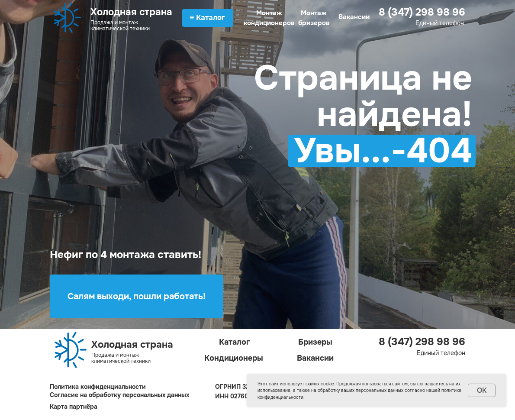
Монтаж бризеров (314, 18)
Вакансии (354, 17)
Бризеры (315, 342)
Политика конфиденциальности (98, 387)
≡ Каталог (208, 18)
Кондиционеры (234, 358)
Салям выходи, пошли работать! (137, 296)
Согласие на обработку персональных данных (119, 395)
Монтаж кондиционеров (269, 18)
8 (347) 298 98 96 (422, 12)
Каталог (235, 342)
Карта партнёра (74, 407)
